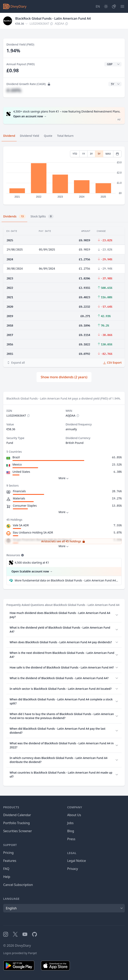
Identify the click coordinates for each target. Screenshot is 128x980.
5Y (99, 154)
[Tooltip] (22, 555)
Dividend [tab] (9, 136)
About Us (74, 815)
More (64, 478)
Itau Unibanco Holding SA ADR (33, 532)
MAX (108, 154)
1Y (83, 154)
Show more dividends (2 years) (64, 377)
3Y (91, 154)
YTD (75, 154)
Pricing (8, 853)
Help (7, 877)
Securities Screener (18, 831)
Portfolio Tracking (16, 823)
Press (71, 839)
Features (10, 861)
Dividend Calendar (17, 815)
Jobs (70, 823)
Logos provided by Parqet (20, 953)
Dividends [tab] (14, 216)
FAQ (6, 869)
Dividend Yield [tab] (29, 136)
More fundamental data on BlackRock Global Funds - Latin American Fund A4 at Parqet (66, 580)
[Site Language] (98, 6)
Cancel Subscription (18, 885)
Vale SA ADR (21, 525)
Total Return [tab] (65, 136)
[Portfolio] (114, 6)
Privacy (73, 869)
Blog (71, 831)
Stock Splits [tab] (42, 216)
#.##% (14, 90)
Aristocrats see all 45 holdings (63, 541)
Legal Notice (77, 861)
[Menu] (122, 6)
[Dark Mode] (106, 6)
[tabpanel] (64, 176)
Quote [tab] (48, 136)
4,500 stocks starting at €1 (32, 563)
